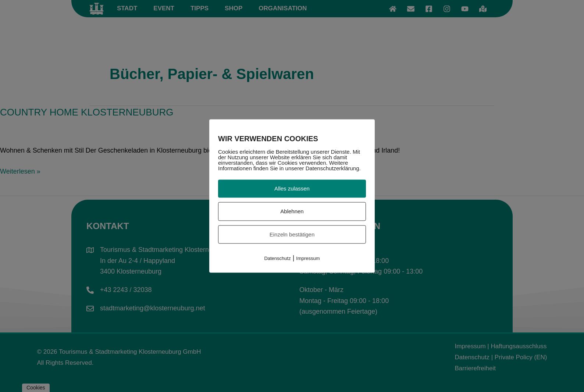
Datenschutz (277, 258)
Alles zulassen (292, 188)
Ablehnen (292, 211)
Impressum (308, 258)
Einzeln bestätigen (292, 234)
